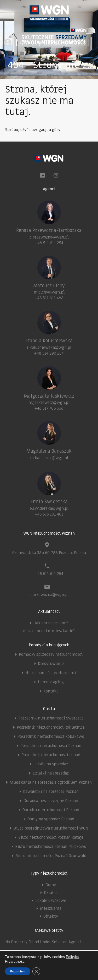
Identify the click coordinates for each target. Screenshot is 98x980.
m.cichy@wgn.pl (49, 292)
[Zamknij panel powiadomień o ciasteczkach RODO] (36, 971)
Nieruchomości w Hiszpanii (51, 673)
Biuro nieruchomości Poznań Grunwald (51, 856)
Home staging (51, 682)
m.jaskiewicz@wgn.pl (49, 403)
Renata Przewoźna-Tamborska (49, 231)
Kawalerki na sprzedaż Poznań (51, 792)
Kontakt (51, 691)
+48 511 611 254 (49, 243)
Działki (51, 893)
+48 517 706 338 (49, 408)
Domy (51, 885)
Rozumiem (18, 971)
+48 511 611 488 (49, 298)
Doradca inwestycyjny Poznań (51, 801)
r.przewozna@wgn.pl (49, 237)
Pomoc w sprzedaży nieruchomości (51, 654)
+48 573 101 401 (49, 514)
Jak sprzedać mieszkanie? (51, 631)
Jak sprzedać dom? (51, 623)
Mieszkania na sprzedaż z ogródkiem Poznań (51, 782)
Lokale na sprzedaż (51, 764)
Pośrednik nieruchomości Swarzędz (51, 718)
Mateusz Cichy (49, 286)
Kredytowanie (51, 664)
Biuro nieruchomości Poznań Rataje (51, 837)
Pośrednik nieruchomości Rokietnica (51, 727)
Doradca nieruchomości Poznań (51, 810)
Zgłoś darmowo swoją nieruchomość (53, 42)
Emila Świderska (49, 502)
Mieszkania (51, 908)
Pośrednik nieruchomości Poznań (51, 746)
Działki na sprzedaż (51, 773)
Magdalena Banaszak (49, 451)
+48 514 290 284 (49, 353)
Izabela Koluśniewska (49, 341)
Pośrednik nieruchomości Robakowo (51, 737)
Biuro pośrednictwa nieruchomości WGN (51, 828)
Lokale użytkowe (51, 901)
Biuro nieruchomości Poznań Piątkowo (51, 847)
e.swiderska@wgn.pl (49, 508)
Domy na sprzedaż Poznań (51, 819)
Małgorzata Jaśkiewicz (49, 396)
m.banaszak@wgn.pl (49, 458)
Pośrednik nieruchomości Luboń (51, 755)
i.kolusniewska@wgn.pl (49, 348)
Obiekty (51, 916)
